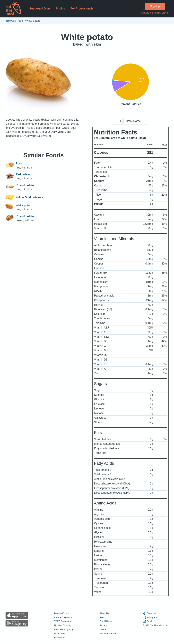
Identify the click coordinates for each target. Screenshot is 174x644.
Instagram (150, 617)
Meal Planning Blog (64, 629)
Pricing (60, 9)
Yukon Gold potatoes (29, 197)
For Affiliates (106, 621)
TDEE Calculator (63, 621)
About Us (104, 613)
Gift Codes (60, 633)
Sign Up (155, 6)
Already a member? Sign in (155, 13)
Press (103, 617)
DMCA (103, 629)
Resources (60, 637)
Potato (20, 163)
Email (147, 621)
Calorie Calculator (63, 617)
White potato (87, 37)
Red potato (23, 174)
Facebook (150, 613)
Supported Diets (40, 9)
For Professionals (82, 9)
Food (20, 21)
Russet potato (25, 185)
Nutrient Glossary (63, 625)
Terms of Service (108, 633)
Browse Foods (61, 613)
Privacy (103, 625)
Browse (10, 21)
